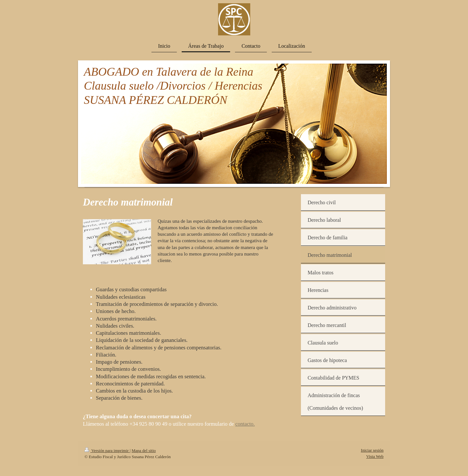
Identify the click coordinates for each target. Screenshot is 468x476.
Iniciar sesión (372, 450)
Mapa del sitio (144, 451)
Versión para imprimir (107, 451)
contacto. (245, 424)
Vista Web (375, 456)
